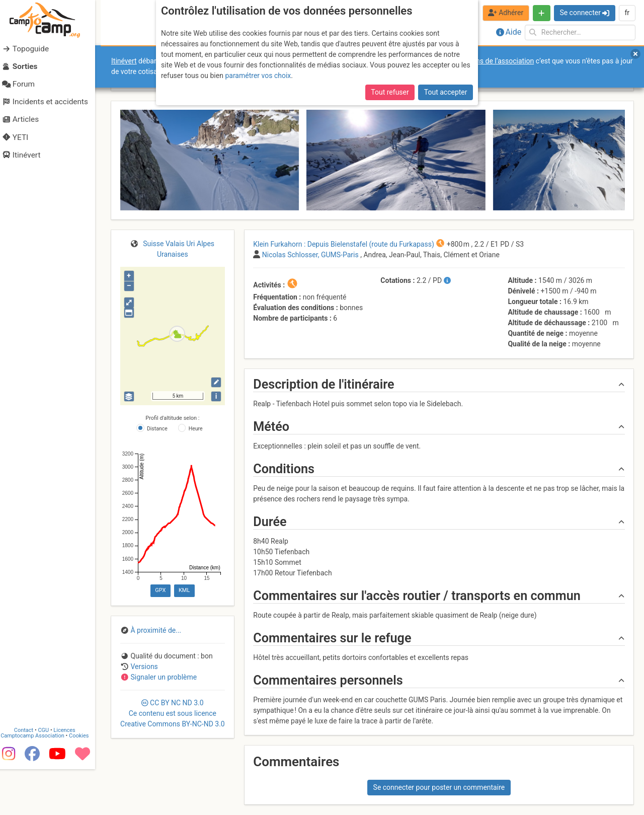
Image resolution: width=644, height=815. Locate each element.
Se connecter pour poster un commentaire (439, 787)
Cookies (84, 774)
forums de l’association (497, 61)
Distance (157, 429)
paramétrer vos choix (258, 76)
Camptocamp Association (38, 774)
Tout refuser (390, 92)
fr (627, 13)
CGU (49, 768)
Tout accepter (446, 92)
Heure (196, 429)
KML (184, 590)
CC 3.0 (173, 713)
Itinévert (124, 61)
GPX (160, 590)
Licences (70, 768)
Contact (29, 768)
